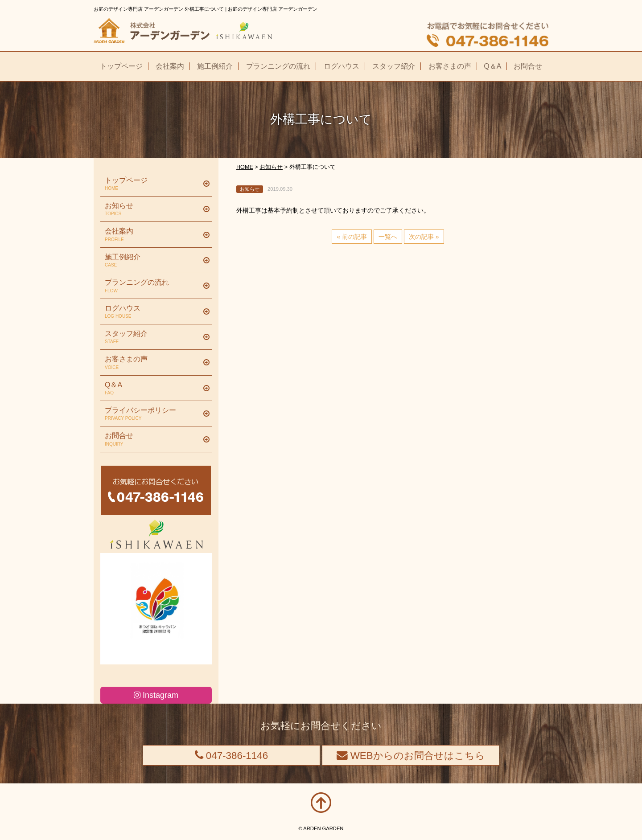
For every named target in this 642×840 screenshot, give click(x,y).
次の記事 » (424, 237)
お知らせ (153, 209)
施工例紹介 (153, 261)
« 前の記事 (352, 237)
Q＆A (153, 389)
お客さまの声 (153, 363)
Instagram (156, 695)
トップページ (153, 184)
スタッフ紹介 (153, 337)
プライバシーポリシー (153, 414)
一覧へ (388, 237)
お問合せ (153, 439)
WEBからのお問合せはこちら (411, 756)
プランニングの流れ (153, 286)
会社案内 (153, 235)
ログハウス (153, 312)
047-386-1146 (232, 756)
